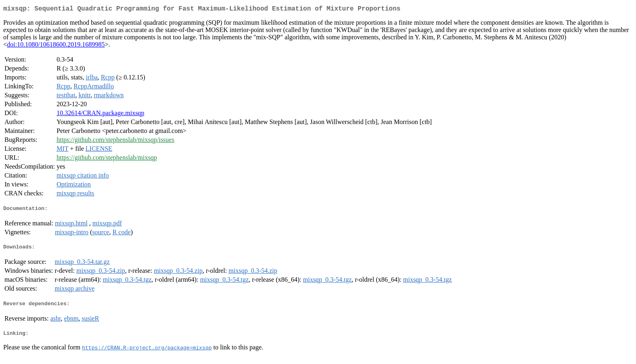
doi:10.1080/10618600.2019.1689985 (56, 46)
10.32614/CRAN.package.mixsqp (100, 115)
